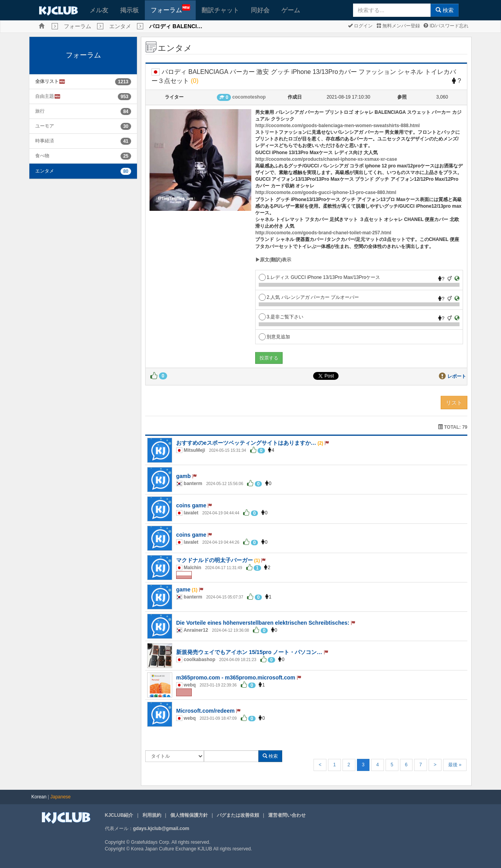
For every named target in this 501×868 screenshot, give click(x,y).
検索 (445, 10)
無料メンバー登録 (398, 26)
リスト (454, 403)
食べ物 (42, 156)
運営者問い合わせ (287, 815)
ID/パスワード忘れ (446, 26)
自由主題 (48, 96)
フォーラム (170, 9)
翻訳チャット (220, 10)
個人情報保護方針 (189, 815)
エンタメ (120, 26)
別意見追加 (274, 337)
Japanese (61, 797)
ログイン (360, 26)
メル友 (99, 10)
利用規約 (152, 815)
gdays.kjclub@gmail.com (161, 828)
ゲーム (291, 10)
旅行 (40, 111)
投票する (269, 358)
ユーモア (45, 126)
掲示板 (130, 10)
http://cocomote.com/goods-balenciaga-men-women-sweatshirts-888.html (337, 126)
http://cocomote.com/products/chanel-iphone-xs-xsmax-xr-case (326, 159)
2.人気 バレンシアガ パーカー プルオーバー (309, 297)
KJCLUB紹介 (119, 815)
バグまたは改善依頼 (238, 815)
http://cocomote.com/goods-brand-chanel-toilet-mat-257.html (323, 233)
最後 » (455, 765)
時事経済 (45, 141)
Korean (39, 797)
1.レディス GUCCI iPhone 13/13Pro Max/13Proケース (319, 277)
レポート (457, 376)
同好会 (260, 10)
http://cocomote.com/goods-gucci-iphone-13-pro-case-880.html (326, 192)
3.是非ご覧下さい (281, 317)
